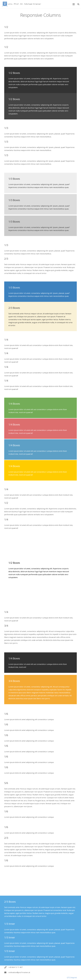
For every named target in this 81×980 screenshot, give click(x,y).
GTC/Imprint (72, 978)
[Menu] (74, 4)
